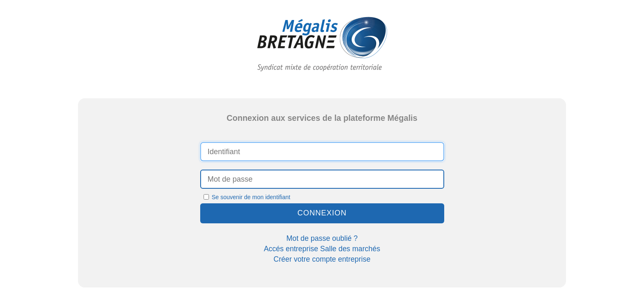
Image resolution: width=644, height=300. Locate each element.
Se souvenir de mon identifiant (247, 197)
